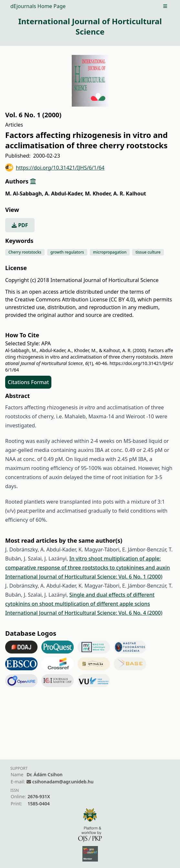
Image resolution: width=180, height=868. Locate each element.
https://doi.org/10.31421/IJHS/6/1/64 (55, 167)
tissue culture (148, 252)
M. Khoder (99, 193)
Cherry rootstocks (25, 252)
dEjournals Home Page (38, 6)
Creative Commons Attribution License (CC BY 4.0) (75, 299)
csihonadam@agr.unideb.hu (63, 782)
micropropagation (110, 252)
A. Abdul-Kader (64, 193)
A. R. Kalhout (130, 193)
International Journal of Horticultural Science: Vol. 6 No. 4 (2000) (84, 613)
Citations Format (28, 382)
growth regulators (67, 252)
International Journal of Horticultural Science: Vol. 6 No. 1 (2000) (84, 577)
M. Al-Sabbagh (24, 193)
